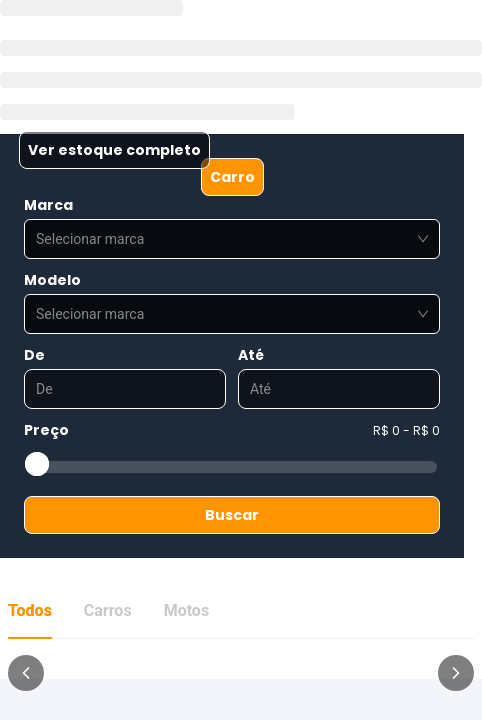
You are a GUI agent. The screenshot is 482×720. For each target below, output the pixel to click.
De (34, 355)
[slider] (37, 464)
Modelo (52, 280)
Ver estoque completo (114, 150)
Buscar (232, 515)
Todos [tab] (30, 610)
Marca (48, 205)
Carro (232, 177)
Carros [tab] (108, 610)
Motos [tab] (187, 610)
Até (251, 355)
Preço (46, 430)
